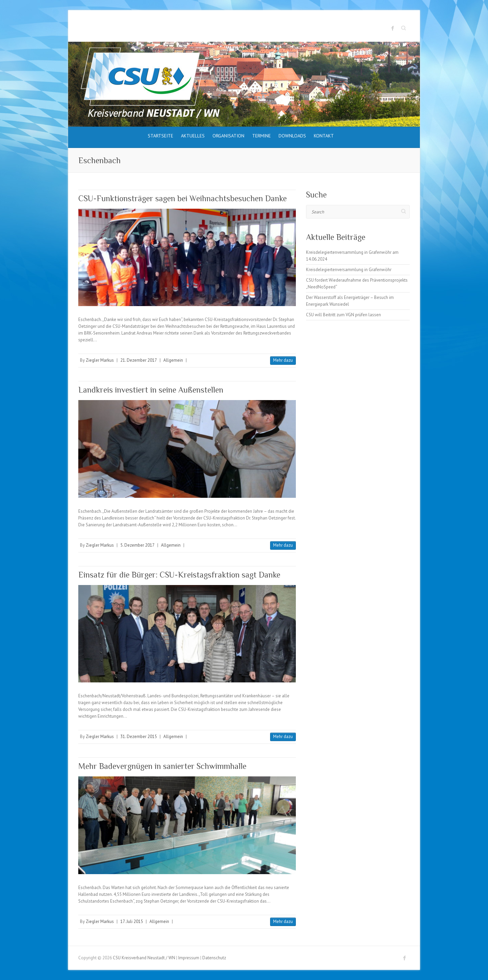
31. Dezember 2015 (139, 737)
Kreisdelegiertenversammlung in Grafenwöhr (349, 270)
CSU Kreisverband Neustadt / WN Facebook (393, 28)
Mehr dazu (283, 360)
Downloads (292, 136)
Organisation (228, 136)
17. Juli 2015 (132, 921)
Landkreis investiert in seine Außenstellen (151, 390)
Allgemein (173, 360)
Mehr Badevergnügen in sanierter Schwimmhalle (162, 766)
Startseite (160, 136)
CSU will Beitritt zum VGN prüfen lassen (343, 315)
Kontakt (324, 136)
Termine (261, 136)
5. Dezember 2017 (137, 545)
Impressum (189, 958)
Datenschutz (214, 958)
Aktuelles (193, 136)
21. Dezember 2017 (139, 360)
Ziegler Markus (100, 360)
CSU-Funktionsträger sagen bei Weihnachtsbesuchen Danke (182, 198)
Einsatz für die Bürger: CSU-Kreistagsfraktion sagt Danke (179, 575)
